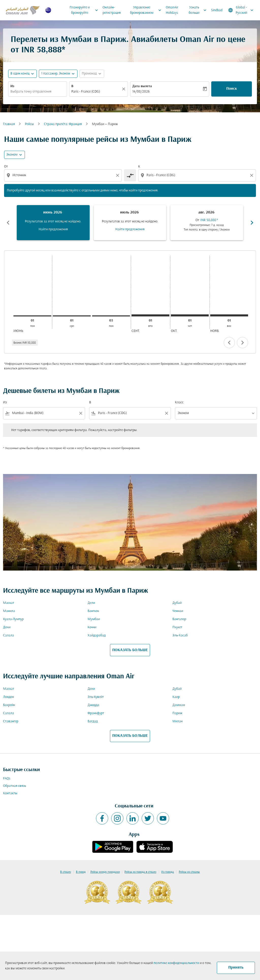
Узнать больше (199, 10)
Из (12, 86)
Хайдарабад (97, 636)
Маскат (9, 603)
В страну (66, 872)
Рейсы (29, 124)
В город (81, 872)
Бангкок (93, 611)
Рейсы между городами (105, 872)
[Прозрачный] (124, 89)
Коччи (92, 627)
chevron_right (242, 343)
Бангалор (179, 619)
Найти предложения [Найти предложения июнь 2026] (53, 229)
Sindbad (217, 10)
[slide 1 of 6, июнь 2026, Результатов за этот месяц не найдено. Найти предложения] (53, 223)
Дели (91, 603)
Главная (9, 124)
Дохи (7, 627)
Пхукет (177, 627)
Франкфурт (96, 713)
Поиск (232, 89)
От (6, 167)
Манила (9, 611)
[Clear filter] (80, 413)
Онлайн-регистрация (112, 10)
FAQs (7, 779)
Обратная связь (14, 786)
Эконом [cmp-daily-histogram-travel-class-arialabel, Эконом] (12, 155)
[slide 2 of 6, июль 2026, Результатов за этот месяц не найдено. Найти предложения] (130, 223)
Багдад (93, 721)
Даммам (179, 705)
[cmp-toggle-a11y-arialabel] (130, 175)
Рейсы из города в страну (140, 872)
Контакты (10, 793)
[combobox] (38, 92)
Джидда (93, 705)
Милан (177, 721)
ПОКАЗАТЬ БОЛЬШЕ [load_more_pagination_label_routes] (130, 650)
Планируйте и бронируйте (85, 10)
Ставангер (11, 721)
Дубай (177, 603)
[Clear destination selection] (252, 175)
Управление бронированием (147, 10)
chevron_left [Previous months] (8, 223)
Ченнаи (178, 611)
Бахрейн (9, 705)
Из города (168, 872)
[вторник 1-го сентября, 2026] (150, 315)
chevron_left (229, 343)
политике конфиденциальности (176, 963)
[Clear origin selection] (118, 175)
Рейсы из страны (189, 872)
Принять (236, 968)
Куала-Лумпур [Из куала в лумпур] (13, 619)
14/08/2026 (141, 92)
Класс (179, 402)
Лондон (9, 697)
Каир (176, 697)
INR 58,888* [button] (43, 50)
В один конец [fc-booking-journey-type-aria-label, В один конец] (20, 74)
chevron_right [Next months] (252, 223)
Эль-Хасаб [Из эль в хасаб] (180, 636)
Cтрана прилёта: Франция (63, 124)
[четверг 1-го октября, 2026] (190, 315)
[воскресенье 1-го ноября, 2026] (229, 315)
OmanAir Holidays (172, 10)
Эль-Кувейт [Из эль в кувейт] (96, 697)
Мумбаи (94, 619)
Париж (177, 713)
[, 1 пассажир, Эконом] (56, 74)
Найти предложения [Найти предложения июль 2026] (130, 229)
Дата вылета (142, 86)
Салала (9, 636)
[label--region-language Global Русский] (241, 10)
